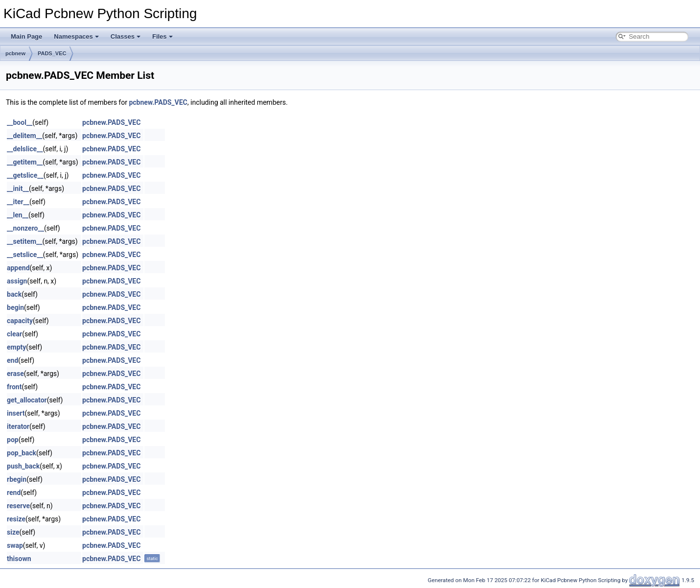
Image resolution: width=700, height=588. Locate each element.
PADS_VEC (52, 53)
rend (14, 493)
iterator (18, 426)
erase (15, 374)
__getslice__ (25, 175)
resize (16, 519)
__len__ (18, 215)
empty (16, 347)
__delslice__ (25, 149)
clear (14, 334)
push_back (23, 466)
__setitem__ (25, 241)
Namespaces (76, 36)
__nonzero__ (25, 228)
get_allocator (27, 400)
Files (163, 36)
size (13, 532)
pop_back (22, 453)
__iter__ (18, 202)
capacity (20, 321)
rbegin (17, 479)
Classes (126, 36)
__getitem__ (25, 162)
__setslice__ (25, 255)
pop (13, 440)
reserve (18, 506)
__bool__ (20, 122)
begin (15, 307)
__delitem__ (24, 136)
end (12, 360)
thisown (19, 559)
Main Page (26, 36)
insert (16, 413)
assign (17, 281)
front (14, 387)
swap (15, 545)
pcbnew (15, 53)
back (14, 294)
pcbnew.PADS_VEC (158, 102)
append (18, 268)
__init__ (18, 188)
